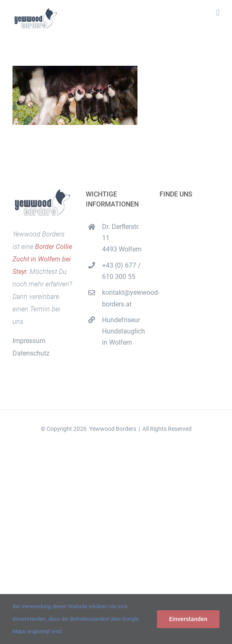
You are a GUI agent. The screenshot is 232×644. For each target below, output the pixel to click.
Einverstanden (188, 619)
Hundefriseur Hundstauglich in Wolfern (123, 331)
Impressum (29, 341)
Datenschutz (31, 353)
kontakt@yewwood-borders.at (124, 298)
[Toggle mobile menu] (218, 13)
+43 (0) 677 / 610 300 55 (121, 271)
